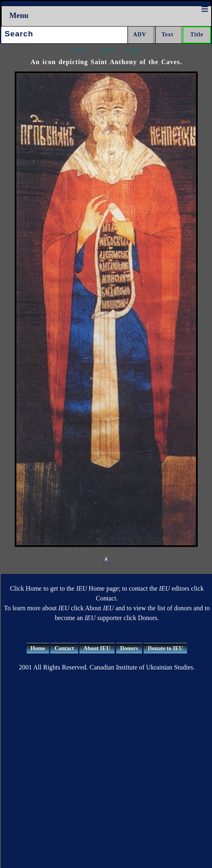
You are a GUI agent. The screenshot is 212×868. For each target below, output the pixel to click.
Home (38, 648)
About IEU (97, 648)
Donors (129, 648)
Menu (19, 15)
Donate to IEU (165, 648)
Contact (64, 648)
